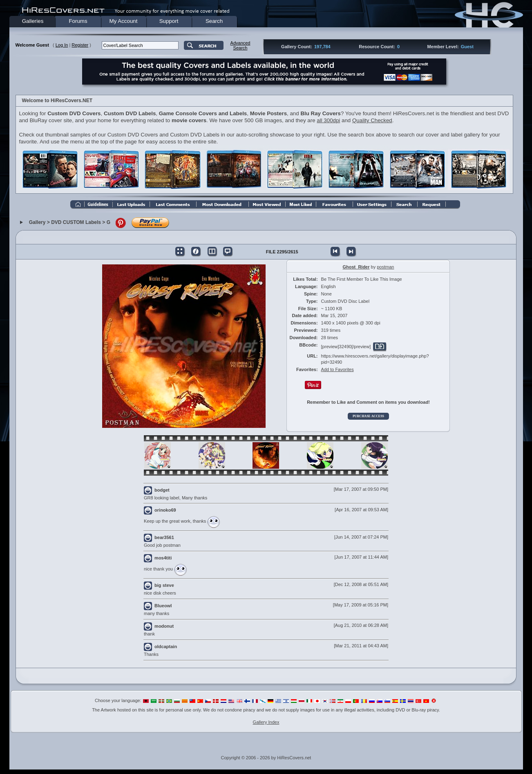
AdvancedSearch (240, 45)
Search (214, 21)
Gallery (37, 223)
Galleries (33, 21)
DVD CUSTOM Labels (76, 223)
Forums (78, 21)
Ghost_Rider (356, 267)
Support (169, 21)
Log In (62, 45)
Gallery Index (266, 722)
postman (385, 267)
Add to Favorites (338, 369)
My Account (124, 21)
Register (80, 45)
